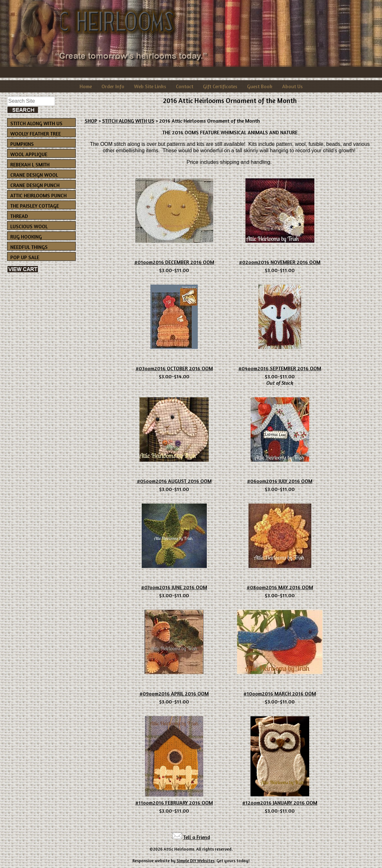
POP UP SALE (25, 257)
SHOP (91, 121)
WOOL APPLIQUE (29, 154)
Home (86, 86)
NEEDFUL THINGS (29, 247)
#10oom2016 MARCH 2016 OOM (280, 693)
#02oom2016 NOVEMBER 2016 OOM (280, 262)
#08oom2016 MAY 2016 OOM (280, 587)
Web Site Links (150, 86)
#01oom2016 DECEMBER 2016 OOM (174, 262)
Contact (185, 86)
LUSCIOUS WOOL (29, 226)
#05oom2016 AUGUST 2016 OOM (174, 481)
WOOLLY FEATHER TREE (36, 134)
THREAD (19, 216)
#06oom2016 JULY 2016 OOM (280, 481)
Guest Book (260, 86)
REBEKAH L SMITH (30, 165)
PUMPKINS (22, 144)
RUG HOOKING (26, 237)
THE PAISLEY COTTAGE (35, 206)
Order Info (113, 86)
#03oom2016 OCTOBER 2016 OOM (174, 368)
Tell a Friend (197, 837)
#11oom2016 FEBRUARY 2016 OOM (174, 803)
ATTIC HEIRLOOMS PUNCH (38, 195)
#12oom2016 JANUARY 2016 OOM (280, 803)
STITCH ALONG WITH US (36, 123)
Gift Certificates (220, 86)
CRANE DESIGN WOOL (34, 175)
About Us (292, 86)
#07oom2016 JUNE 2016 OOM (174, 587)
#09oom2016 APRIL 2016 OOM (174, 693)
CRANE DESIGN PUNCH (35, 185)
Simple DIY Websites (196, 861)
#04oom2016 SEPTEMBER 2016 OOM (280, 368)
